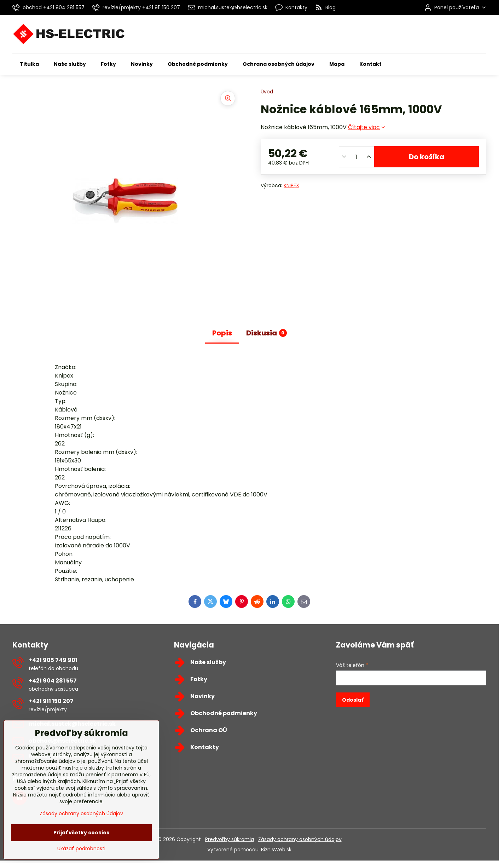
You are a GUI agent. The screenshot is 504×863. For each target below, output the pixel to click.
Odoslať (353, 700)
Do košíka (427, 157)
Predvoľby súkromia (230, 839)
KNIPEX (291, 185)
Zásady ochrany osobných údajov (300, 839)
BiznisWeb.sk (276, 850)
